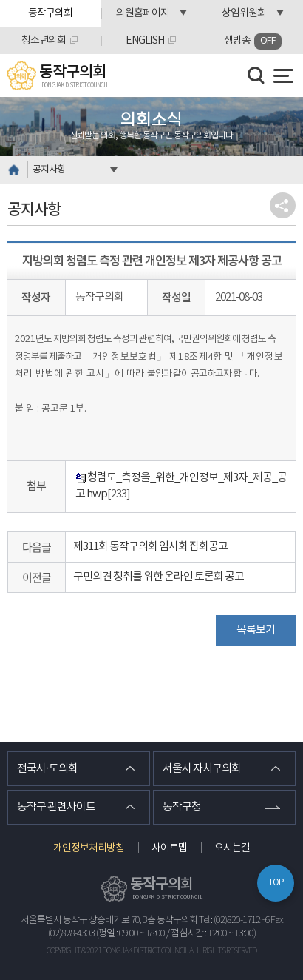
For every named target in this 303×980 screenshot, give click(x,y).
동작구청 (182, 807)
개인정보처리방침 (89, 848)
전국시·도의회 (47, 769)
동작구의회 (50, 13)
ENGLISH (145, 41)
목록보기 (256, 630)
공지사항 (49, 170)
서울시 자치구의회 (202, 769)
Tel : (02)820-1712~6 (234, 920)
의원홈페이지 (143, 13)
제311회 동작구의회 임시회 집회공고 (150, 547)
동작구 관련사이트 (56, 807)
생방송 (253, 41)
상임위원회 (244, 13)
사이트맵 (169, 848)
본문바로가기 (0, 0)
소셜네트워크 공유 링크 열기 (283, 205)
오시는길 (232, 848)
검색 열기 (256, 75)
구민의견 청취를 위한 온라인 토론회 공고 (159, 577)
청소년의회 (44, 41)
